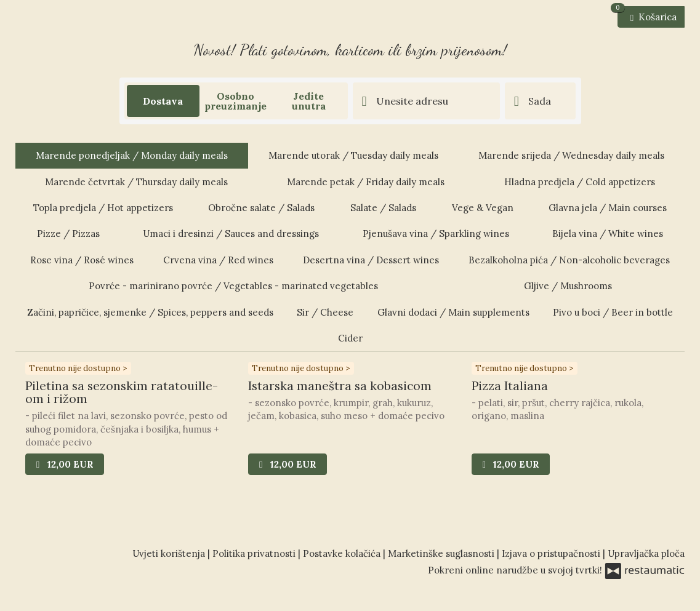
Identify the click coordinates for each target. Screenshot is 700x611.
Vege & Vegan (483, 208)
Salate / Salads (383, 208)
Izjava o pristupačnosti (552, 553)
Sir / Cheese (325, 312)
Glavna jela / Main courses (608, 208)
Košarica (647, 14)
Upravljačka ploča (646, 553)
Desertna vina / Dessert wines (371, 260)
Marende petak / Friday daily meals (366, 182)
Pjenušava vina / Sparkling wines (436, 234)
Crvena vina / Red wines (218, 260)
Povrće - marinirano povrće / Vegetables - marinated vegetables (233, 286)
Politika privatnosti (255, 553)
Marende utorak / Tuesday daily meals (353, 155)
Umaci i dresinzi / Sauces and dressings (231, 234)
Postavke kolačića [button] (343, 553)
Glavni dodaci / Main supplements (453, 312)
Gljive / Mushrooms (568, 286)
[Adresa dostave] (426, 101)
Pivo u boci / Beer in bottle (613, 312)
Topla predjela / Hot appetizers (103, 208)
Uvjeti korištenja (170, 553)
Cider (350, 338)
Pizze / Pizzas (68, 234)
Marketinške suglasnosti (442, 553)
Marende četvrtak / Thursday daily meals (136, 182)
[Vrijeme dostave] (541, 101)
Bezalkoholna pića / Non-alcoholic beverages (569, 260)
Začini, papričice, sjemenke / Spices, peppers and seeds (150, 312)
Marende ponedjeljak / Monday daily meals (132, 155)
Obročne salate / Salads (261, 208)
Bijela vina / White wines (608, 234)
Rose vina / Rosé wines (82, 260)
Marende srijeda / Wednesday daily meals (571, 155)
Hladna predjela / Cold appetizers (580, 182)
